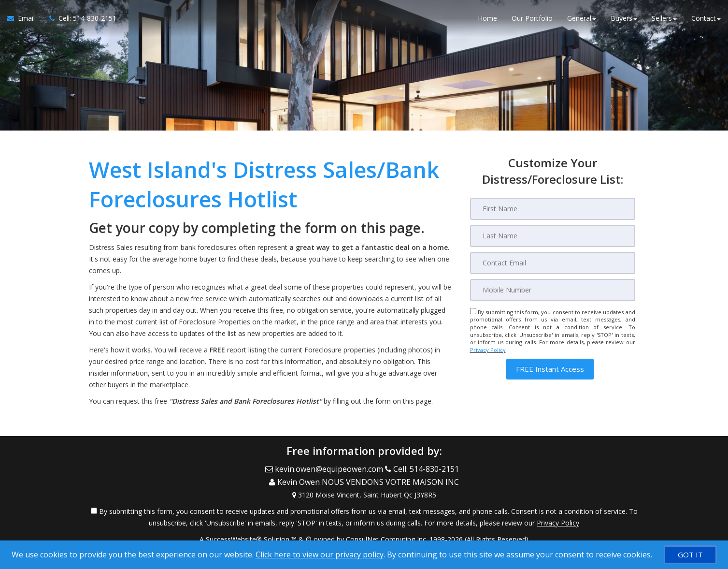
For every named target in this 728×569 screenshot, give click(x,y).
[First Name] (553, 209)
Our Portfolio (532, 19)
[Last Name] (553, 236)
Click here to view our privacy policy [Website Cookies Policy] (320, 554)
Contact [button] (706, 19)
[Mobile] (553, 290)
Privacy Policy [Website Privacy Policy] (488, 350)
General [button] (582, 19)
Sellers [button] (664, 19)
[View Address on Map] (364, 491)
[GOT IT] (690, 555)
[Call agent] (79, 19)
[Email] (553, 263)
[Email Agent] (25, 19)
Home (487, 19)
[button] (550, 369)
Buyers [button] (624, 19)
